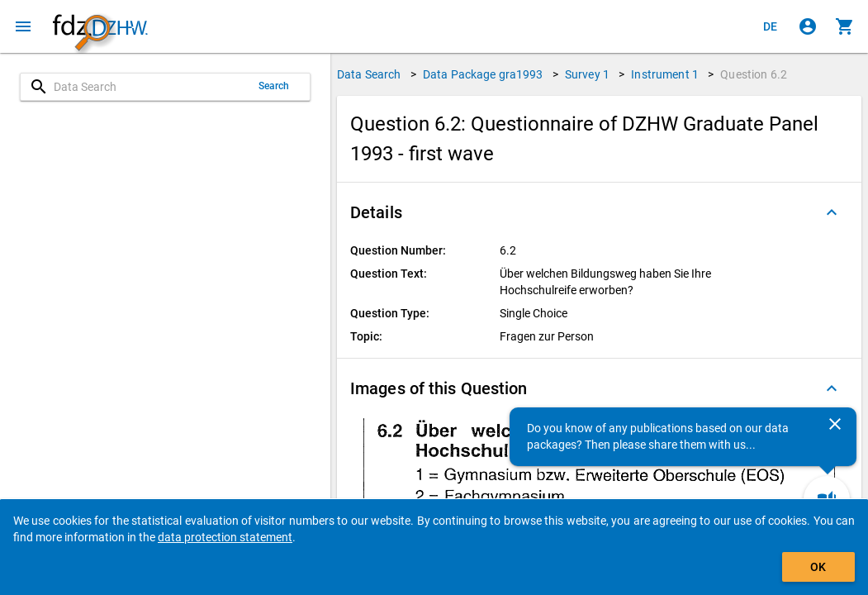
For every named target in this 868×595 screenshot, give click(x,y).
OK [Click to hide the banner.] (818, 567)
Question (754, 74)
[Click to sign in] (808, 26)
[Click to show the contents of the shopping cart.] (845, 26)
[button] (599, 212)
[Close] (835, 424)
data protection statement (225, 537)
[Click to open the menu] (23, 26)
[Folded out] (832, 212)
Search (274, 86)
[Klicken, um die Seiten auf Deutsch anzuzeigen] (771, 26)
